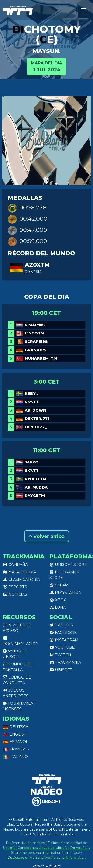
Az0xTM (37, 265)
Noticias (15, 594)
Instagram (64, 640)
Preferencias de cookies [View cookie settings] (26, 843)
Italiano (15, 757)
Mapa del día (19, 572)
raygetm (35, 496)
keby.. (31, 393)
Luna (58, 607)
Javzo (32, 462)
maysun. (47, 51)
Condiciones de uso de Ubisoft (43, 848)
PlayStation (65, 593)
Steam (59, 585)
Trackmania (65, 662)
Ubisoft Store (68, 565)
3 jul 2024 (46, 66)
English (15, 734)
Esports (15, 587)
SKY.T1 (31, 402)
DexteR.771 (37, 419)
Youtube (62, 647)
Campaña (15, 565)
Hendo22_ (36, 427)
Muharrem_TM (41, 358)
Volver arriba (47, 536)
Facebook (63, 633)
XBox (58, 600)
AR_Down (35, 410)
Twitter (61, 625)
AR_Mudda (36, 487)
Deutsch (16, 727)
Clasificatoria (21, 579)
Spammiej (35, 325)
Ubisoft (61, 670)
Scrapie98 (36, 342)
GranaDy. (35, 350)
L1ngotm (34, 333)
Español (15, 742)
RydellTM (36, 479)
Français (16, 749)
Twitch (60, 655)
